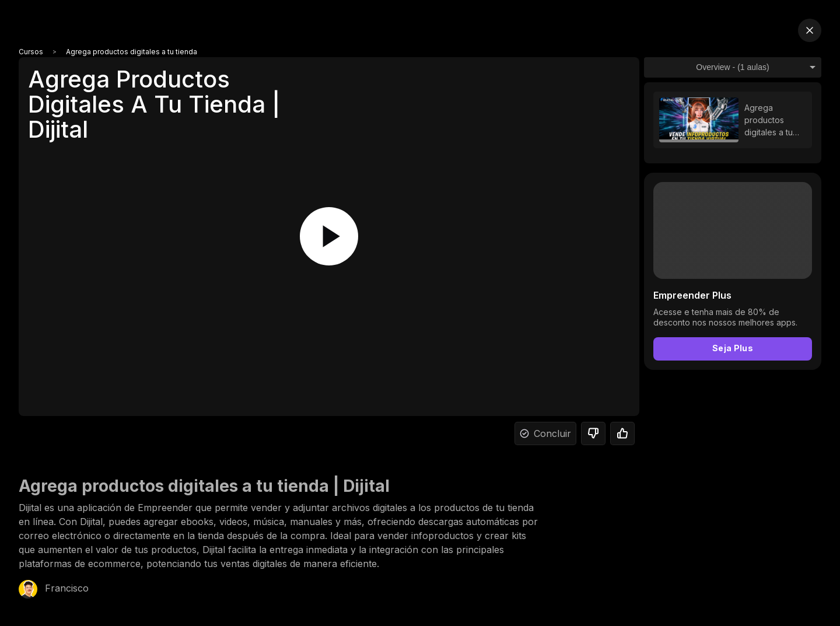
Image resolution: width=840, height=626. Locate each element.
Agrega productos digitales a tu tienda (132, 52)
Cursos (31, 52)
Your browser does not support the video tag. (733, 230)
